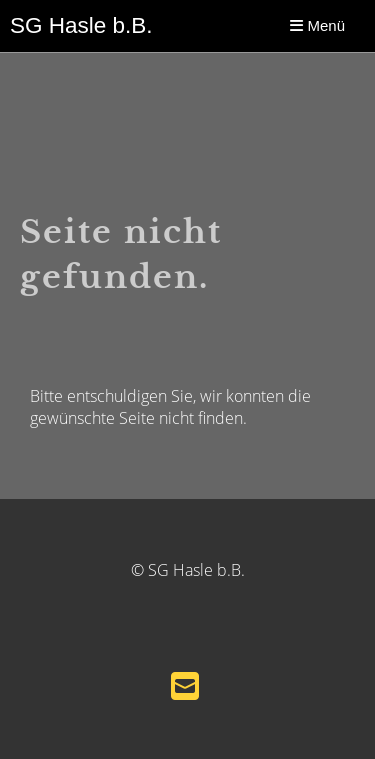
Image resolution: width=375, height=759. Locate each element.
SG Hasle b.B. (81, 25)
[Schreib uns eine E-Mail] (185, 685)
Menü (317, 25)
